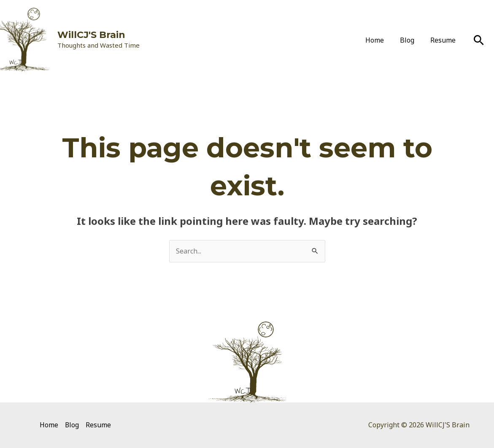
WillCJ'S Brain (91, 35)
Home (381, 40)
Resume (444, 40)
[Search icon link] (479, 40)
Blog (411, 40)
